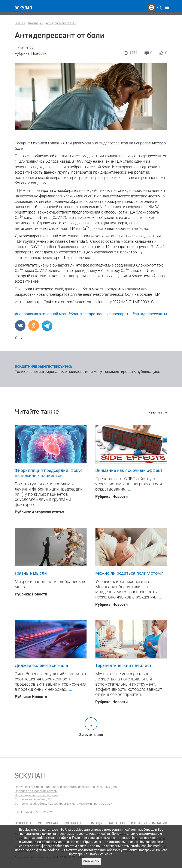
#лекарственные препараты (106, 314)
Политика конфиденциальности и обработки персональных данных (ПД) (66, 787)
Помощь (95, 823)
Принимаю (91, 862)
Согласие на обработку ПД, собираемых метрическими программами (63, 804)
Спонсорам (48, 823)
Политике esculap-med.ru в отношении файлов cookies (114, 838)
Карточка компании (149, 823)
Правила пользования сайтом (36, 791)
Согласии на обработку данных (46, 842)
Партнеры (116, 823)
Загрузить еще (91, 735)
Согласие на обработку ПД (34, 799)
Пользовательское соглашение (37, 795)
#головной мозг (53, 314)
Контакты (72, 823)
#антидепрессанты (150, 314)
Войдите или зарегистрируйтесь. (44, 366)
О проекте (23, 823)
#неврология (26, 314)
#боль (74, 314)
